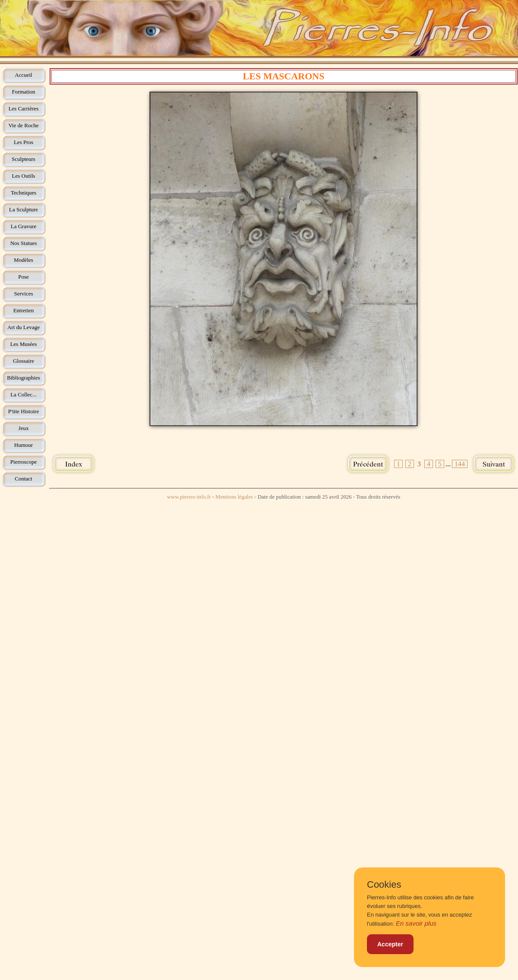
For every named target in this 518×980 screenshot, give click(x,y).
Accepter (390, 944)
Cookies (384, 885)
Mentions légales (234, 497)
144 (460, 464)
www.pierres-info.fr (189, 497)
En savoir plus (416, 923)
